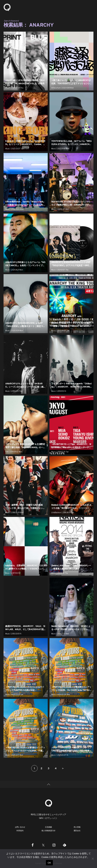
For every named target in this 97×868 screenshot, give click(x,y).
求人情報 (77, 827)
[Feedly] (65, 845)
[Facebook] (33, 845)
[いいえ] (93, 859)
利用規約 (20, 831)
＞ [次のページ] (63, 768)
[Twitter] (43, 845)
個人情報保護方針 (48, 831)
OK (49, 863)
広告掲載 (48, 827)
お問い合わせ (20, 827)
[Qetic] (49, 803)
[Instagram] (54, 845)
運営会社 (77, 831)
